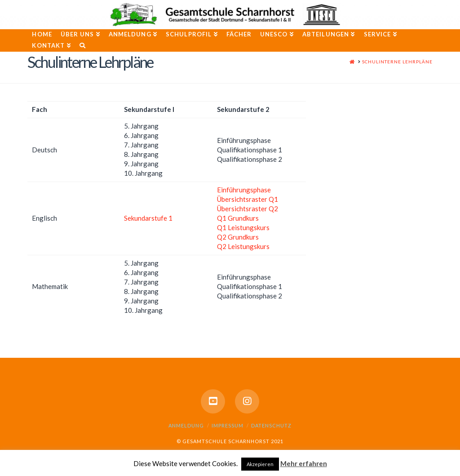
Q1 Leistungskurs (243, 227)
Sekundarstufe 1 (148, 218)
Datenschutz (271, 425)
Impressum (228, 425)
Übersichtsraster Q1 (248, 199)
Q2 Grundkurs (238, 237)
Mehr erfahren (304, 463)
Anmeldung (186, 425)
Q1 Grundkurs (238, 218)
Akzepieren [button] (260, 464)
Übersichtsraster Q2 (248, 209)
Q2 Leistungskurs (243, 246)
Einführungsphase (244, 190)
